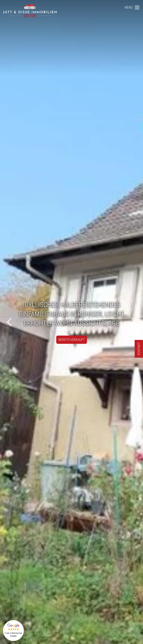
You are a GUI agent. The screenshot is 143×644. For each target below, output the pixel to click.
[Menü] (132, 7)
